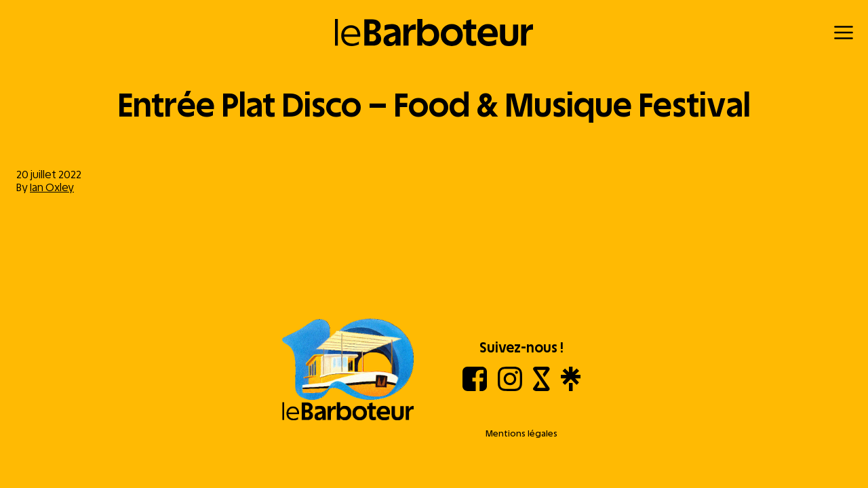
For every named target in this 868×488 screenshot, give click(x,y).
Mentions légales (521, 433)
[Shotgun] (541, 387)
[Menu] (844, 33)
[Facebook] (475, 387)
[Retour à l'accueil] (434, 33)
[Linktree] (571, 387)
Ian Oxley (52, 187)
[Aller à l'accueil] (348, 371)
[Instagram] (510, 387)
